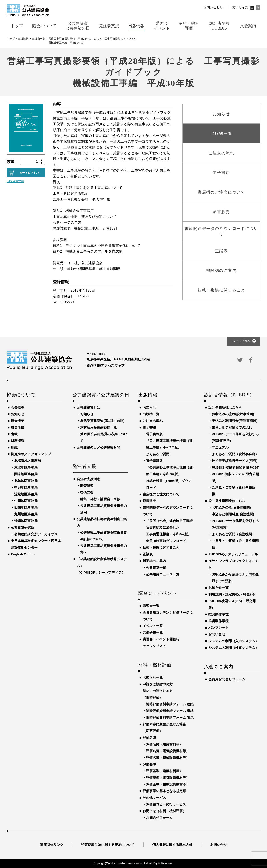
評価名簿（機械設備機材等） (168, 758)
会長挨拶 (18, 407)
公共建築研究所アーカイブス (36, 534)
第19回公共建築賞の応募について (104, 437)
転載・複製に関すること (161, 547)
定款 (14, 434)
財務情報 (18, 441)
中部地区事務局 (26, 487)
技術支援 (87, 492)
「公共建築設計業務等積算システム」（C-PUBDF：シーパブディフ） (102, 566)
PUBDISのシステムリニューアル (233, 554)
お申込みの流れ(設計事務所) (233, 414)
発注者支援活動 (88, 479)
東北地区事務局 (26, 467)
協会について (21, 395)
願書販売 (149, 501)
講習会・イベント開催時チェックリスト (161, 642)
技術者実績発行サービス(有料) (235, 461)
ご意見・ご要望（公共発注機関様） (235, 544)
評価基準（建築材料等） (164, 771)
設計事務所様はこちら (225, 407)
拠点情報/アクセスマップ (106, 365)
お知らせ (18, 414)
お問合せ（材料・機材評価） (164, 811)
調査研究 (87, 486)
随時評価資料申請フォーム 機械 (170, 711)
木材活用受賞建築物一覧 (98, 427)
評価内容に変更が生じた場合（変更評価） (164, 727)
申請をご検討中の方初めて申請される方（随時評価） (158, 691)
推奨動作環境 (218, 614)
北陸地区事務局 (26, 481)
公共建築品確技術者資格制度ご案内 (102, 522)
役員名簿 (18, 427)
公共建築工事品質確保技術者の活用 (103, 509)
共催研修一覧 (153, 632)
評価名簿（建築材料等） (164, 744)
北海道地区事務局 (28, 461)
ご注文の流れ (153, 421)
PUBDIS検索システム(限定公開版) (235, 477)
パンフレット (218, 628)
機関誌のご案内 (154, 561)
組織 (14, 447)
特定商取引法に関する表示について (108, 845)
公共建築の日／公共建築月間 (98, 447)
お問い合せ (217, 634)
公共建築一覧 (156, 568)
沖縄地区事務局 (26, 521)
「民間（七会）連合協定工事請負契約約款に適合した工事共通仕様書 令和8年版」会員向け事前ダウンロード (169, 531)
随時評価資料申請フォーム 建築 (170, 704)
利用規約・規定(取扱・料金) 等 (232, 594)
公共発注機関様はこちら (227, 501)
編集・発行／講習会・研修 (100, 499)
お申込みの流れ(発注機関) (231, 507)
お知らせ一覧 (153, 677)
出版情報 (148, 395)
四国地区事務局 (26, 507)
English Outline (23, 554)
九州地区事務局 (26, 514)
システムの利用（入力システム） (234, 641)
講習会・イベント (158, 593)
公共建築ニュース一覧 (163, 574)
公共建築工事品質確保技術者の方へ (103, 549)
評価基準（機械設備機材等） (168, 784)
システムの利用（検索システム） (234, 648)
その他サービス (154, 798)
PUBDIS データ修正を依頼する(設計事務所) (235, 437)
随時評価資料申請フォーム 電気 (170, 717)
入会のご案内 (219, 667)
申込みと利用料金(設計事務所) (235, 421)
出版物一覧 (151, 414)
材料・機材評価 (155, 665)
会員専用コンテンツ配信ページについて (168, 616)
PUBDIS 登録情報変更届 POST (235, 467)
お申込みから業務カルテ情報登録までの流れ (235, 578)
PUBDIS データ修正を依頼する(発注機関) (235, 524)
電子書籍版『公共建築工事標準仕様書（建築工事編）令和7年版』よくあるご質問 (169, 444)
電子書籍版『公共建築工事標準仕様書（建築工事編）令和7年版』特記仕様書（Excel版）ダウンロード (169, 474)
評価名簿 (149, 737)
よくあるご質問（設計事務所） (235, 454)
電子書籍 (149, 427)
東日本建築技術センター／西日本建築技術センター (36, 544)
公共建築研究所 (23, 527)
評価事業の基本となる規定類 (164, 791)
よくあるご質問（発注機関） (234, 534)
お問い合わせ (213, 7)
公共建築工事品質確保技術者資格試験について (103, 536)
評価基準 (149, 764)
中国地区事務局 (26, 501)
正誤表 (148, 554)
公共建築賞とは (88, 407)
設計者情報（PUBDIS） (229, 395)
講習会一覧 (151, 606)
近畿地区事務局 (26, 494)
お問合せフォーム (159, 818)
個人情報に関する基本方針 (172, 845)
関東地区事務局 (26, 474)
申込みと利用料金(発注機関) (233, 514)
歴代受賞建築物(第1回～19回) (102, 421)
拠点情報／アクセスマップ (31, 454)
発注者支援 (84, 467)
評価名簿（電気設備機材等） (168, 751)
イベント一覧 (153, 626)
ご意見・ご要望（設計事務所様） (234, 491)
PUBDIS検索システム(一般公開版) (232, 604)
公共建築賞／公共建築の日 (100, 395)
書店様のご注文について (161, 494)
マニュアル (220, 447)
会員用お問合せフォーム (227, 679)
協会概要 (18, 421)
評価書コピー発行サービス (166, 804)
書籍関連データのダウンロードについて (168, 511)
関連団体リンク (52, 845)
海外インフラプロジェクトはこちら (234, 564)
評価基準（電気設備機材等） (168, 778)
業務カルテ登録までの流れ (232, 427)
